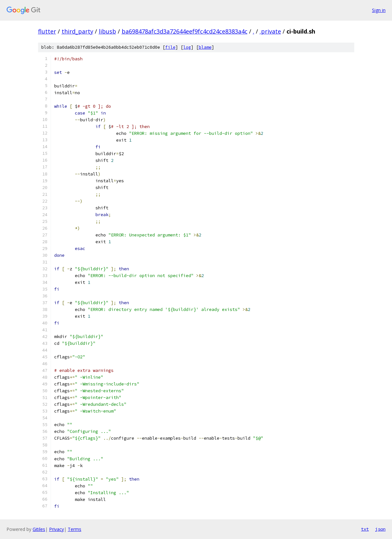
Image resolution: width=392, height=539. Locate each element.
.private (270, 31)
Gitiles (39, 529)
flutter (47, 31)
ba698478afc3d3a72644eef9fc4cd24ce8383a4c (185, 31)
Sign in (379, 10)
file (170, 47)
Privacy (56, 529)
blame (205, 47)
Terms (75, 529)
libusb (107, 31)
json (380, 529)
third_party (77, 31)
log (187, 47)
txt (365, 529)
